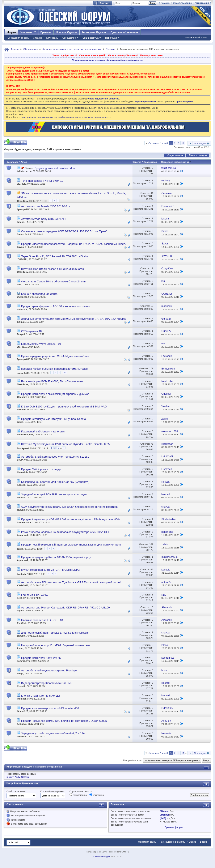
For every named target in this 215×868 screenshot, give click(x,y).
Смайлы (164, 815)
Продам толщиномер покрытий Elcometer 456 (50, 708)
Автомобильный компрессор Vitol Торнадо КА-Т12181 (55, 457)
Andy (17, 777)
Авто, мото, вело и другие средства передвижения (72, 49)
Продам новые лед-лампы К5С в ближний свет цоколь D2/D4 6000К (64, 721)
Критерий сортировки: (52, 791)
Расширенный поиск (196, 38)
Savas (20, 234)
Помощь (165, 3)
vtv (19, 347)
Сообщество (69, 38)
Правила (46, 32)
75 (152, 444)
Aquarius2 (23, 535)
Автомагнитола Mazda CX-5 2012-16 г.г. (46, 206)
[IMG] (163, 818)
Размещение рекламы (173, 842)
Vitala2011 (23, 585)
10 (152, 607)
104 (151, 544)
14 (65, 373)
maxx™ (10, 777)
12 (152, 268)
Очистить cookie (182, 3)
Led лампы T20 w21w (35, 595)
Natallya (25, 777)
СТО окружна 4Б (32, 331)
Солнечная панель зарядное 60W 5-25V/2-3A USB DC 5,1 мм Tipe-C (64, 231)
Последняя (202, 143)
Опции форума (90, 38)
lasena (21, 222)
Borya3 (21, 334)
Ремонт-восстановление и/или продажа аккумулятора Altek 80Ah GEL (65, 532)
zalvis (20, 422)
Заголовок (13, 162)
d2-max (21, 322)
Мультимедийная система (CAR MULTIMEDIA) (50, 570)
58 (152, 569)
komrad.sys (23, 661)
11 (183, 143)
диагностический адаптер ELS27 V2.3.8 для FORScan (55, 633)
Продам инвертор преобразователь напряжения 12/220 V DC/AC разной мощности (74, 244)
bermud (21, 497)
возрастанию (78, 795)
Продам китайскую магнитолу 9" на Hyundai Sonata (54, 419)
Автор (24, 162)
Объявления (30, 49)
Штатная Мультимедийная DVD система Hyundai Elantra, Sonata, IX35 (66, 444)
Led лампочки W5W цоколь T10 (41, 344)
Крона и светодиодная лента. (40, 294)
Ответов (137, 162)
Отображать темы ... (17, 791)
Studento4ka (24, 522)
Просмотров (150, 162)
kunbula (21, 574)
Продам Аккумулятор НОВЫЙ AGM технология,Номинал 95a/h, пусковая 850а (71, 519)
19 (152, 306)
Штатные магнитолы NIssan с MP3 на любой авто (53, 269)
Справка (37, 38)
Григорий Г (23, 209)
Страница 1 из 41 (158, 143)
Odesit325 (23, 711)
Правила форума (174, 827)
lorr (19, 285)
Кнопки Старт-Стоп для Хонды (41, 696)
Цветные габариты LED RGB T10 (42, 620)
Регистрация (202, 3)
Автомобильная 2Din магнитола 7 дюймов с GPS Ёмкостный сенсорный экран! (71, 582)
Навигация (111, 38)
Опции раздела (175, 155)
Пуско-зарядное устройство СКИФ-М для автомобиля (55, 356)
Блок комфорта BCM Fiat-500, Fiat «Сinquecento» (52, 381)
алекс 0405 (23, 373)
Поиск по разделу (198, 155)
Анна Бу (22, 724)
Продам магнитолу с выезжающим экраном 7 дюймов (55, 394)
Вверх (206, 760)
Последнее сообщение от (176, 162)
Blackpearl (23, 448)
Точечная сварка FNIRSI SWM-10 (42, 181)
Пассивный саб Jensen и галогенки (43, 431)
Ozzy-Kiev (23, 201)
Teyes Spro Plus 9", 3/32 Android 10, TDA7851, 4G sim (54, 256)
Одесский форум (102, 857)
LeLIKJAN (23, 460)
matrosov (22, 309)
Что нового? (28, 32)
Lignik (20, 611)
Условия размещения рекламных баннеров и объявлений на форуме (107, 60)
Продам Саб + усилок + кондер (41, 469)
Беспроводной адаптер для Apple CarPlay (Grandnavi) (55, 482)
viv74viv (22, 184)
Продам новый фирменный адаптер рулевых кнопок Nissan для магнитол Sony (71, 545)
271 (151, 368)
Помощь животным (151, 55)
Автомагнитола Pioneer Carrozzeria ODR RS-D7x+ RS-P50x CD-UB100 (66, 608)
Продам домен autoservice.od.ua (55, 168)
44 (152, 193)
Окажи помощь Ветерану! (123, 55)
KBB (20, 598)
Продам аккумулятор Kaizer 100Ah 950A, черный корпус (57, 557)
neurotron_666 (25, 435)
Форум (12, 32)
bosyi (20, 674)
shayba (21, 510)
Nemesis (22, 736)
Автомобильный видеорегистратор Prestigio (49, 670)
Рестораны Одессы (94, 32)
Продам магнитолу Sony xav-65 (41, 658)
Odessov (22, 397)
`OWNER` (22, 259)
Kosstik (21, 485)
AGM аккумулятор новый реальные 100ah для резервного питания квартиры (70, 507)
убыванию (97, 795)
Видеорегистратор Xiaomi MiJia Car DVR (47, 683)
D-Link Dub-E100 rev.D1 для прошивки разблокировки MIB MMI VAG (64, 407)
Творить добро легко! (65, 55)
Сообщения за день (18, 38)
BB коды (164, 811)
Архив (193, 842)
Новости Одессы (66, 32)
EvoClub (22, 623)
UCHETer (22, 297)
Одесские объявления (124, 32)
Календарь (52, 38)
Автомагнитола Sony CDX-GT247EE (44, 219)
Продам (110, 49)
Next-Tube (23, 384)
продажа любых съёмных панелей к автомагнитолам (55, 369)
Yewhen (21, 410)
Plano (20, 648)
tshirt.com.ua (24, 171)
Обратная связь (147, 842)
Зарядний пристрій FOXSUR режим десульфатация (54, 494)
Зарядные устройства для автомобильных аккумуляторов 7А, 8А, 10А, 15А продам (74, 319)
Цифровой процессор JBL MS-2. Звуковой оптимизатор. (57, 645)
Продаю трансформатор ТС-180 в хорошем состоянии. (56, 306)
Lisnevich (22, 472)
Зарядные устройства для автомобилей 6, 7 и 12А (53, 733)
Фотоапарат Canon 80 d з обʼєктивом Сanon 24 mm (53, 281)
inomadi (21, 699)
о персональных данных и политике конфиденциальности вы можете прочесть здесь (64, 117)
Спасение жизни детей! (92, 55)
